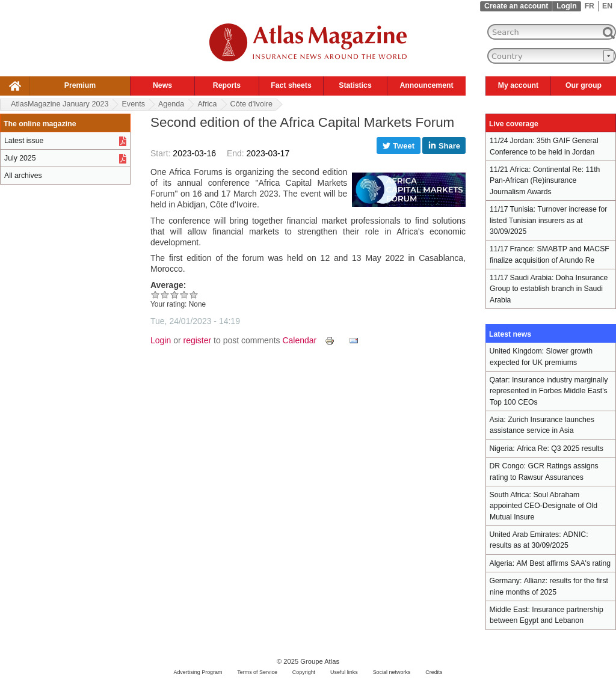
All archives (23, 176)
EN (607, 6)
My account (518, 85)
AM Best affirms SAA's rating (563, 563)
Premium (80, 85)
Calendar (299, 340)
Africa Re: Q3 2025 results (560, 449)
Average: (168, 285)
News (162, 85)
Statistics (355, 85)
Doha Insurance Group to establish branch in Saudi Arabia (549, 289)
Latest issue (24, 141)
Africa (207, 104)
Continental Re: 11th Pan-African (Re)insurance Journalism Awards (545, 181)
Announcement (426, 85)
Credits (434, 672)
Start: (162, 153)
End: (237, 153)
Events (133, 104)
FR (590, 6)
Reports (227, 85)
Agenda (171, 104)
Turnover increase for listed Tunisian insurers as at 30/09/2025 (548, 220)
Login (566, 6)
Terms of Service (257, 672)
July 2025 (20, 158)
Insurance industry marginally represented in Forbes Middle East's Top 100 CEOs (549, 391)
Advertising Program (198, 672)
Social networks (392, 672)
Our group (584, 85)
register (198, 340)
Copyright (304, 672)
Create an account (516, 6)
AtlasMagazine (60, 104)
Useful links (344, 672)
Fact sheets (291, 85)
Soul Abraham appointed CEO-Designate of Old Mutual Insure (544, 506)
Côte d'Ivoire (251, 104)
